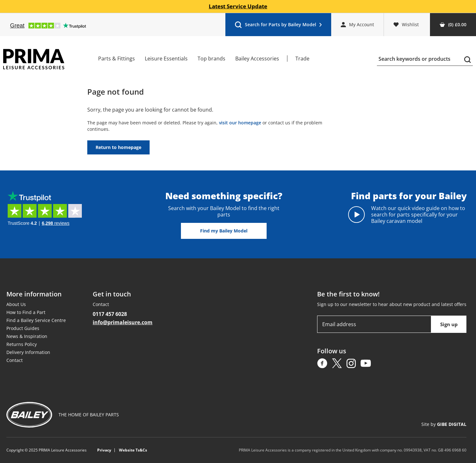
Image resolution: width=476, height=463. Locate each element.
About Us (16, 304)
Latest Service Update (238, 6)
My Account (357, 24)
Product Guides (23, 328)
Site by (444, 424)
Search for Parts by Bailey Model (278, 26)
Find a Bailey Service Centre (36, 320)
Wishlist (406, 24)
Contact (15, 360)
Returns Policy (22, 344)
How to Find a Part (26, 312)
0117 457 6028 (110, 314)
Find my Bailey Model (224, 231)
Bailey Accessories (257, 59)
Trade (302, 59)
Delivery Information (28, 352)
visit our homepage (240, 123)
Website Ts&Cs (133, 450)
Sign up (449, 324)
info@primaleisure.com (123, 322)
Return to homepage (118, 147)
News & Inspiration (27, 336)
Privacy (104, 450)
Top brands (211, 59)
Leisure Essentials (166, 59)
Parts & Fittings (117, 59)
